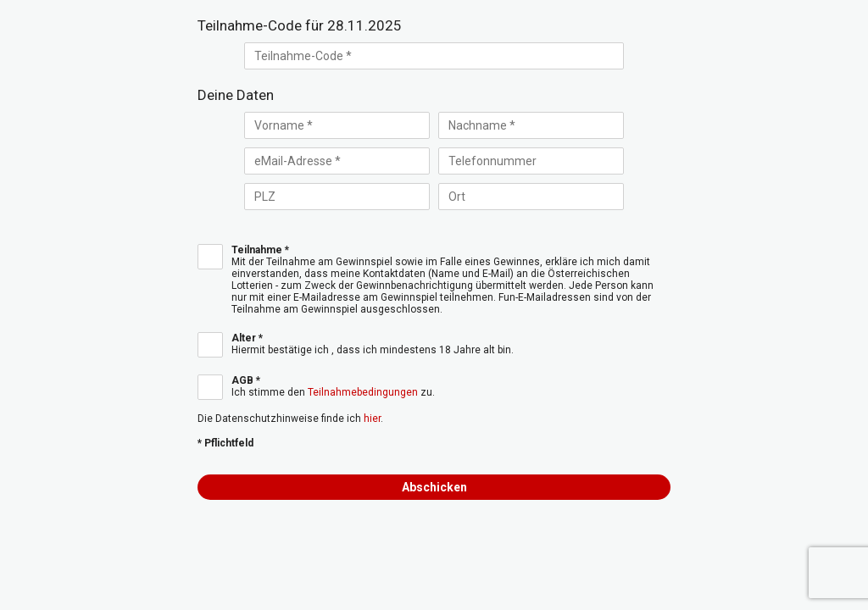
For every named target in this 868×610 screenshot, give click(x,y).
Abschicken (434, 487)
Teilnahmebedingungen (363, 392)
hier (372, 419)
